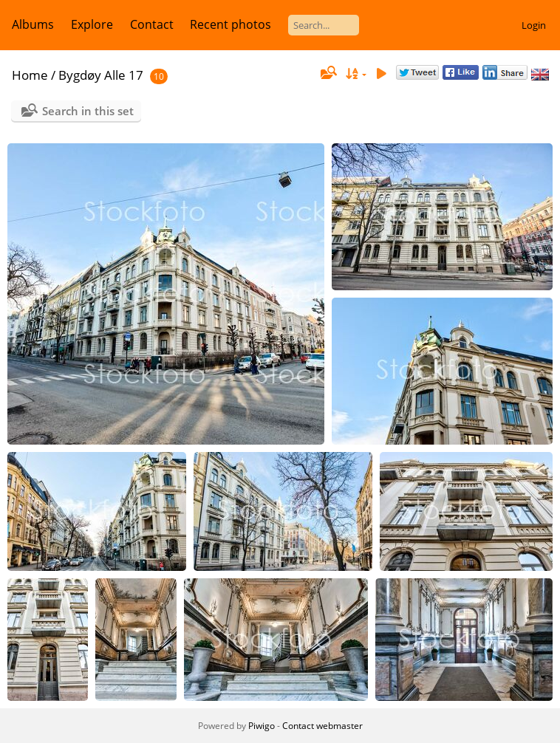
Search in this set (88, 111)
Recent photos (231, 24)
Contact (152, 24)
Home (30, 75)
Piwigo (262, 726)
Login (534, 25)
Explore (92, 24)
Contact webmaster (322, 726)
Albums (33, 24)
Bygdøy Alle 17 (101, 75)
